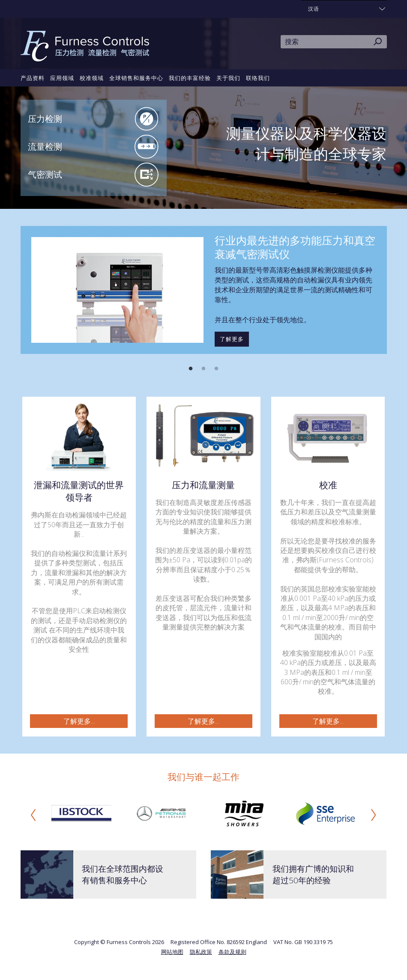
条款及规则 (232, 952)
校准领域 (92, 78)
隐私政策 (201, 952)
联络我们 (258, 78)
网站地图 (172, 952)
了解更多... (79, 721)
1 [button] (191, 369)
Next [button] (374, 815)
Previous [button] (33, 815)
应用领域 (62, 78)
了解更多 (232, 339)
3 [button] (216, 369)
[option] (204, 290)
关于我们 (228, 78)
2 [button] (203, 369)
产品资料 (33, 78)
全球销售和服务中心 (136, 78)
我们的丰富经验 (190, 78)
